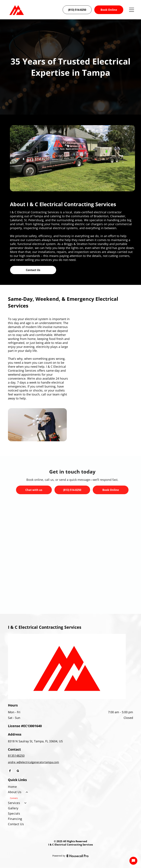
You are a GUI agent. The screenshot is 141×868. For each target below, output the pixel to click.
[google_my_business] (18, 771)
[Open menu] (132, 10)
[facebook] (10, 771)
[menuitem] (70, 787)
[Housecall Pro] (78, 856)
